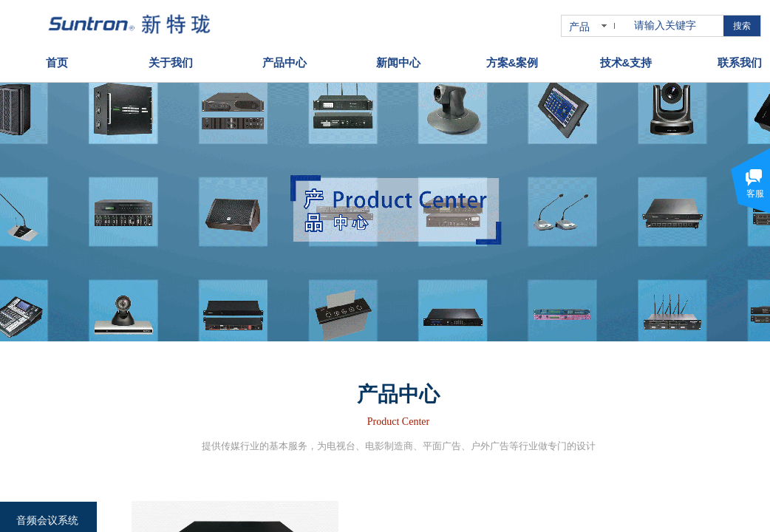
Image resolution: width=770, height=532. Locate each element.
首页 (57, 62)
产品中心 (285, 62)
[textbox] (676, 26)
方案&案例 (512, 62)
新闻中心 (398, 62)
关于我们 (171, 62)
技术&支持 (626, 62)
